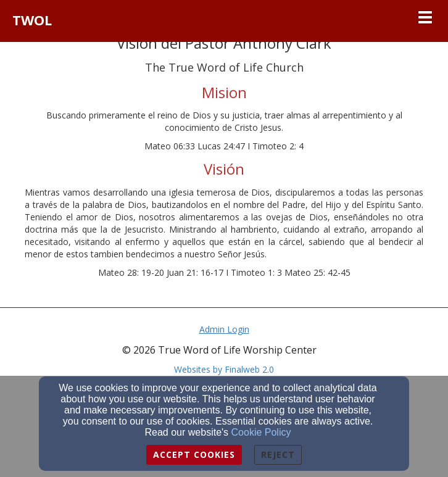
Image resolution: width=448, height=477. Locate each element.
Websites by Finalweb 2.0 (224, 369)
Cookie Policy (261, 432)
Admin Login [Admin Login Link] (224, 329)
